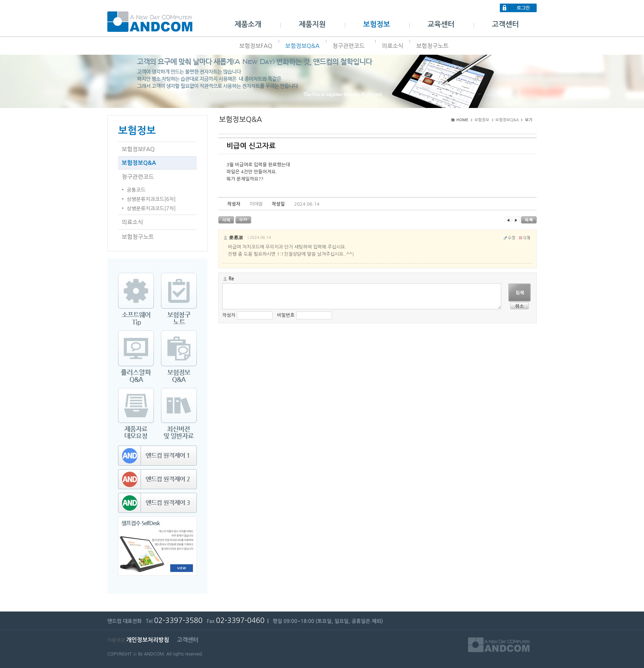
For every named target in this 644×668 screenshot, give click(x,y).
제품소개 (248, 24)
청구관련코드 (351, 46)
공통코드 (136, 190)
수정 (243, 220)
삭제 (226, 220)
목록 (529, 220)
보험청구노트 (432, 46)
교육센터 (441, 24)
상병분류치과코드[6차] (151, 199)
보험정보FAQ (255, 46)
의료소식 (392, 46)
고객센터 (505, 24)
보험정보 (377, 24)
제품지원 (312, 24)
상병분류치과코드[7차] (151, 208)
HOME (462, 120)
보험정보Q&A (302, 46)
